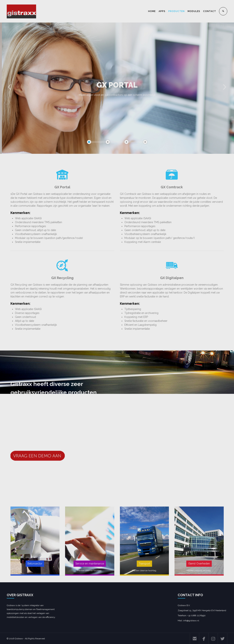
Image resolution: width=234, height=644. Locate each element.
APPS (162, 11)
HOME (152, 11)
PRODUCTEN (176, 11)
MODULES (194, 11)
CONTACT (210, 11)
